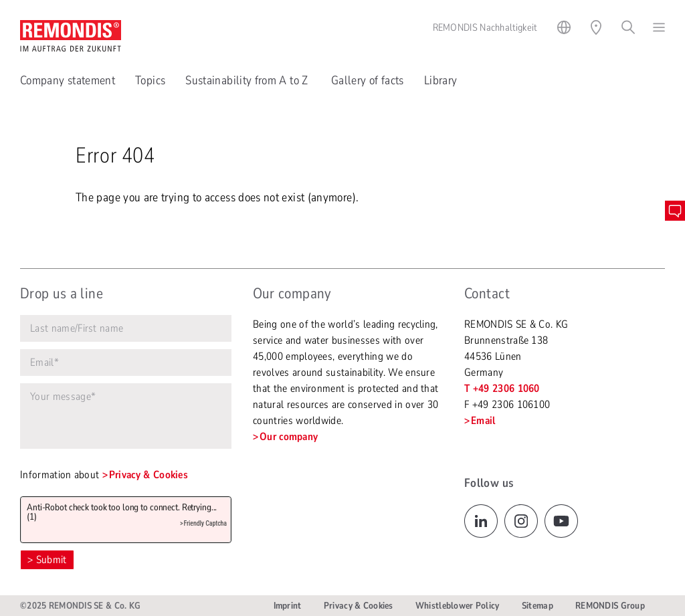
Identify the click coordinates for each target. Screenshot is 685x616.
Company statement (68, 80)
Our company (289, 437)
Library (441, 80)
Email (483, 421)
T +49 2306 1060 (502, 389)
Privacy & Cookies (149, 475)
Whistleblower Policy (458, 606)
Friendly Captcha (205, 523)
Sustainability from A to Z (248, 80)
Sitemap (537, 606)
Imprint (288, 606)
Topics (150, 80)
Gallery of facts (368, 80)
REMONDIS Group (610, 606)
